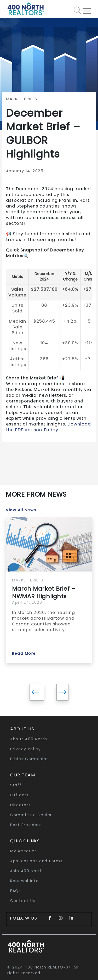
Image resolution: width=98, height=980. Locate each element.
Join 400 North (27, 871)
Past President (26, 825)
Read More (24, 653)
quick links (25, 841)
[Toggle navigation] (89, 9)
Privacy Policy (26, 749)
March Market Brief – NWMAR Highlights (44, 592)
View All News (21, 510)
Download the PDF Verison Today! (48, 427)
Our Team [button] (23, 775)
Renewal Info (24, 881)
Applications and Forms (36, 861)
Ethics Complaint (29, 759)
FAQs (16, 891)
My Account (23, 851)
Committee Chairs (31, 815)
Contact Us (23, 901)
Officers (19, 795)
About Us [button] (22, 729)
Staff (16, 785)
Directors (20, 805)
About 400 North (29, 739)
